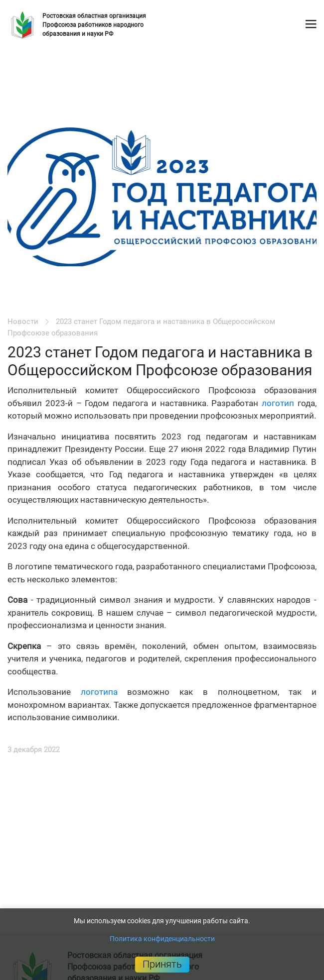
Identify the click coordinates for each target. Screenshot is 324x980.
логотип (278, 403)
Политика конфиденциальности (162, 939)
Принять (162, 964)
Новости (23, 322)
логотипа (99, 692)
